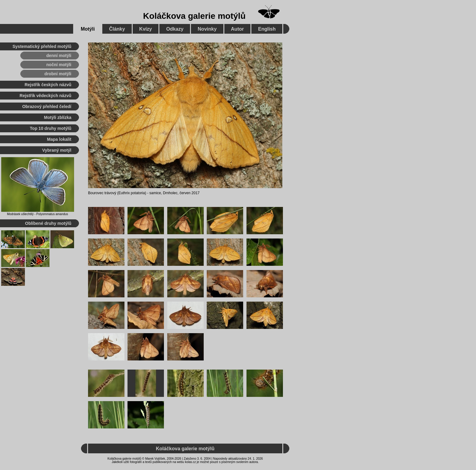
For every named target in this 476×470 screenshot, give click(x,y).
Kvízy (146, 29)
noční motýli (59, 65)
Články (117, 29)
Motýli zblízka (58, 117)
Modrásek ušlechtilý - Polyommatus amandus (37, 214)
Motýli (88, 29)
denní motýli (59, 56)
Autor (238, 29)
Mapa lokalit (59, 139)
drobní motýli (58, 74)
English (267, 29)
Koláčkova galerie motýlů (194, 16)
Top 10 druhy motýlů (51, 128)
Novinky (207, 29)
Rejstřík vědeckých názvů (46, 96)
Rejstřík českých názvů (48, 85)
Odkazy (175, 29)
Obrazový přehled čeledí (47, 107)
